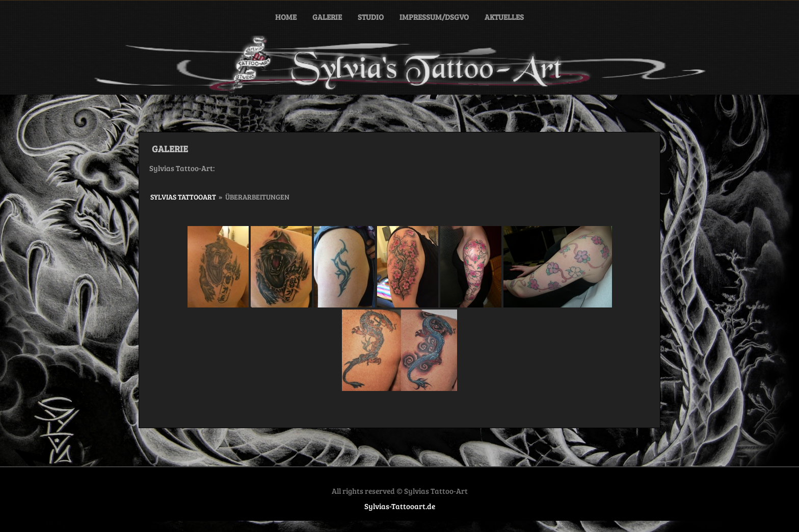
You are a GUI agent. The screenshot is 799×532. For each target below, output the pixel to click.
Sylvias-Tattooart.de (400, 506)
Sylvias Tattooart (183, 197)
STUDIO (371, 17)
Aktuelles (504, 17)
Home (286, 17)
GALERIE (327, 17)
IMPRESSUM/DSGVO (434, 17)
